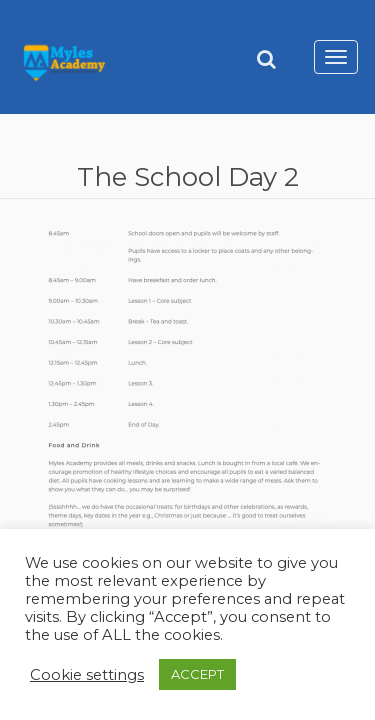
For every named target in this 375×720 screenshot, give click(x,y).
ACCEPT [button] (197, 674)
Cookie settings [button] (87, 675)
